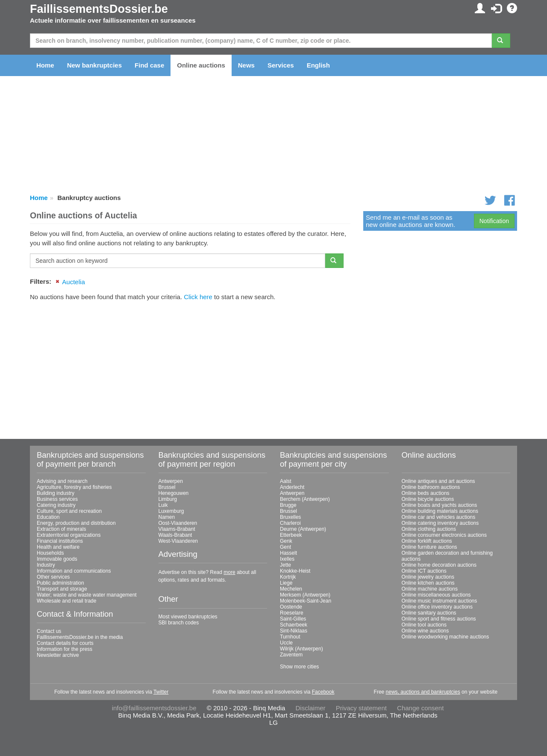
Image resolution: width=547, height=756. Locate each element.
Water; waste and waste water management (87, 595)
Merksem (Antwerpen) (305, 595)
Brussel (167, 487)
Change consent (420, 708)
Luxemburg (171, 511)
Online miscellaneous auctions (436, 595)
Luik (163, 505)
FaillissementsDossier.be (99, 9)
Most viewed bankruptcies (188, 617)
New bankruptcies (94, 65)
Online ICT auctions (424, 571)
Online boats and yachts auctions (440, 505)
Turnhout (290, 637)
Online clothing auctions (429, 529)
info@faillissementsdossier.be (154, 708)
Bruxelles (290, 517)
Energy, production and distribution (76, 523)
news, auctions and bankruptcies (423, 692)
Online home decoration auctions (439, 565)
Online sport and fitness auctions (439, 619)
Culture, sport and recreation (69, 511)
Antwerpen (171, 481)
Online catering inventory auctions (440, 523)
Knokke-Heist (295, 571)
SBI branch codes (179, 623)
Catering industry (56, 505)
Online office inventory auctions (437, 607)
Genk (286, 541)
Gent (285, 547)
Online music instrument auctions (440, 601)
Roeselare (292, 613)
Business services (57, 499)
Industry (46, 565)
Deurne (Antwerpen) (303, 529)
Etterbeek (291, 535)
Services (281, 65)
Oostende (291, 607)
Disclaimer (311, 708)
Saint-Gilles (293, 619)
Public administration (60, 583)
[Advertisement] (190, 367)
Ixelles (287, 559)
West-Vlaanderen (178, 541)
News (246, 65)
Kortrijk (288, 577)
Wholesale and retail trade (66, 601)
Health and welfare (58, 547)
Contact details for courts (65, 643)
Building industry (56, 493)
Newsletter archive (58, 655)
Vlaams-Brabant (177, 529)
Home (45, 65)
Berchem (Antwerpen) (305, 499)
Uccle (286, 643)
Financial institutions (60, 541)
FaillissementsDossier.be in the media (80, 637)
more (229, 572)
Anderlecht (292, 487)
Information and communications (74, 571)
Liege (286, 583)
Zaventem (291, 655)
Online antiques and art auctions (438, 481)
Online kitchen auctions (428, 583)
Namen (167, 517)
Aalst (286, 481)
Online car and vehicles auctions (439, 517)
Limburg (168, 499)
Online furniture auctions (429, 547)
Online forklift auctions (427, 541)
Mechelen (291, 589)
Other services (53, 577)
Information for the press (65, 649)
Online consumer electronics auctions (444, 535)
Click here (198, 297)
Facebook (323, 692)
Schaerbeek (294, 625)
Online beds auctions (426, 493)
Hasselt (288, 553)
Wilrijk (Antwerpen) (301, 649)
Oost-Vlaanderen (178, 523)
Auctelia (73, 282)
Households (50, 553)
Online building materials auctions (440, 511)
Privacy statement (361, 708)
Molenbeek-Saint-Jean (306, 601)
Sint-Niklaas (294, 631)
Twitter (161, 692)
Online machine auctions (430, 589)
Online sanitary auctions (429, 613)
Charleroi (290, 523)
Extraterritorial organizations (69, 535)
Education (48, 517)
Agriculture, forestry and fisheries (74, 487)
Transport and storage (62, 589)
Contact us (49, 631)
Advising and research (62, 481)
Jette (285, 565)
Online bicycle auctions (428, 499)
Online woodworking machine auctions (446, 637)
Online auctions (201, 65)
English (318, 65)
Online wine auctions (425, 631)
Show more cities (299, 667)
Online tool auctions (424, 625)
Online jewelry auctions (428, 577)
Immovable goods (57, 559)
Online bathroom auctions (431, 487)
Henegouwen (174, 493)
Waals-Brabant (175, 535)
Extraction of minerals (61, 529)
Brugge (288, 505)
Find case (149, 65)
